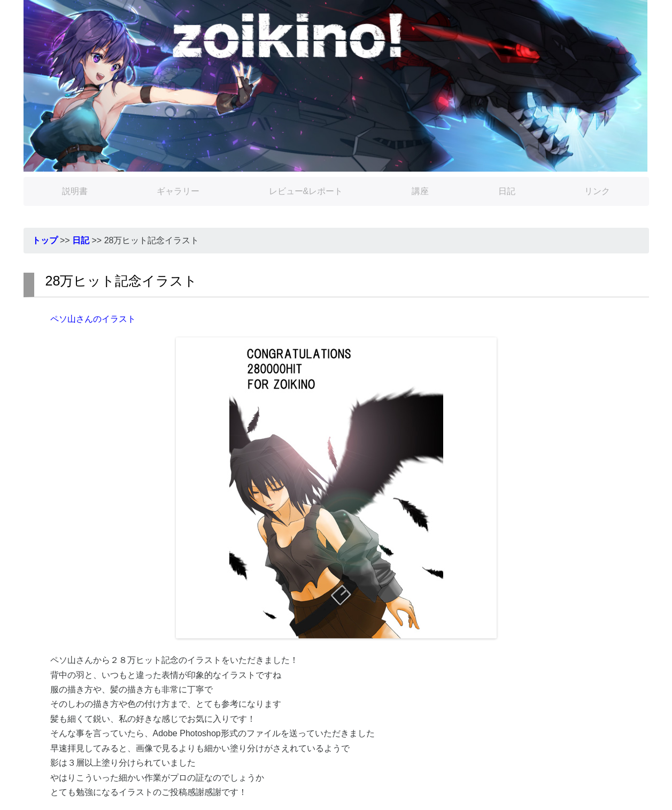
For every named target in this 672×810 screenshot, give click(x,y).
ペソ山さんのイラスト (93, 319)
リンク (597, 191)
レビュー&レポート (306, 191)
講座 (420, 191)
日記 (507, 191)
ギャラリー (178, 191)
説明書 (75, 191)
